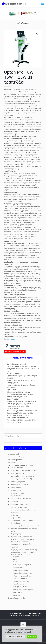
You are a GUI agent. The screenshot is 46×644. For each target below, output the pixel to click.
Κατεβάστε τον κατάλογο (15, 352)
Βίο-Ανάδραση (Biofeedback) (21, 479)
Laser (13, 339)
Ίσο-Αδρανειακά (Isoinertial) (21, 499)
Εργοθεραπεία (16, 490)
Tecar (15, 562)
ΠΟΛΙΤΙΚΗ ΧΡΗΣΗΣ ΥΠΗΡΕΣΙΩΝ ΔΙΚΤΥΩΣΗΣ (24, 616)
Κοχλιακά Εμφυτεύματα (17, 460)
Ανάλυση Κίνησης (17, 468)
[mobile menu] (43, 4)
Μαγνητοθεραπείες (20, 587)
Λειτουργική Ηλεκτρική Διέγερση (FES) (25, 526)
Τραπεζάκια (17, 592)
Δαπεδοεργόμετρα (18, 482)
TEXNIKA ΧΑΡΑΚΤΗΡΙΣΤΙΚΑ (23, 358)
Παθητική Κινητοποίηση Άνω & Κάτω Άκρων (24, 530)
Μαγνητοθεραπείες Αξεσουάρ (24, 590)
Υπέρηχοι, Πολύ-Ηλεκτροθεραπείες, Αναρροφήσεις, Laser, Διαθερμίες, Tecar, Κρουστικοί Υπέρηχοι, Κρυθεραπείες (24, 553)
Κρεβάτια (14, 515)
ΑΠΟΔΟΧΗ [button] (32, 637)
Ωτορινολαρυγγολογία (16, 598)
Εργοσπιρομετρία (17, 493)
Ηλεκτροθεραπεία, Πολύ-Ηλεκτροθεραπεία (22, 577)
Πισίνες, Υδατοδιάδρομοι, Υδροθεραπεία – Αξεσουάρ (21, 543)
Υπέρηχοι (16, 595)
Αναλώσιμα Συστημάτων (22, 565)
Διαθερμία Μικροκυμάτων (23, 573)
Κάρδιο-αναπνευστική (19, 507)
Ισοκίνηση (14, 501)
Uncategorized (13, 454)
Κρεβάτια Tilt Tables (18, 518)
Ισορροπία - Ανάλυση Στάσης (21, 504)
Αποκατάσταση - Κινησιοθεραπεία (23, 470)
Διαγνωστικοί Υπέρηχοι (17, 457)
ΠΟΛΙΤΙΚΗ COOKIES (34, 613)
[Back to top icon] (23, 625)
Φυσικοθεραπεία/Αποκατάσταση (20, 465)
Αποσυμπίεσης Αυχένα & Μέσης (22, 476)
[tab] (23, 358)
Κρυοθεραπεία (18, 584)
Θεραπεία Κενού (17, 496)
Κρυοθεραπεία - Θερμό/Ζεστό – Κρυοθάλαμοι (22, 522)
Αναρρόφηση (18, 567)
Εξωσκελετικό (16, 487)
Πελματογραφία (16, 534)
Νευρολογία (13, 463)
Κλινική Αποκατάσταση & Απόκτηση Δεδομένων (24, 511)
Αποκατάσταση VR (17, 473)
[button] (38, 34)
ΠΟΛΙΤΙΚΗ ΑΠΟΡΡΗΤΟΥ (16, 613)
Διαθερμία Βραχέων (20, 570)
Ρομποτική (14, 547)
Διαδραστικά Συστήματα (20, 485)
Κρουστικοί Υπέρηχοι (21, 581)
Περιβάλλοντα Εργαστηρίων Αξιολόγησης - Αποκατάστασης (22, 538)
